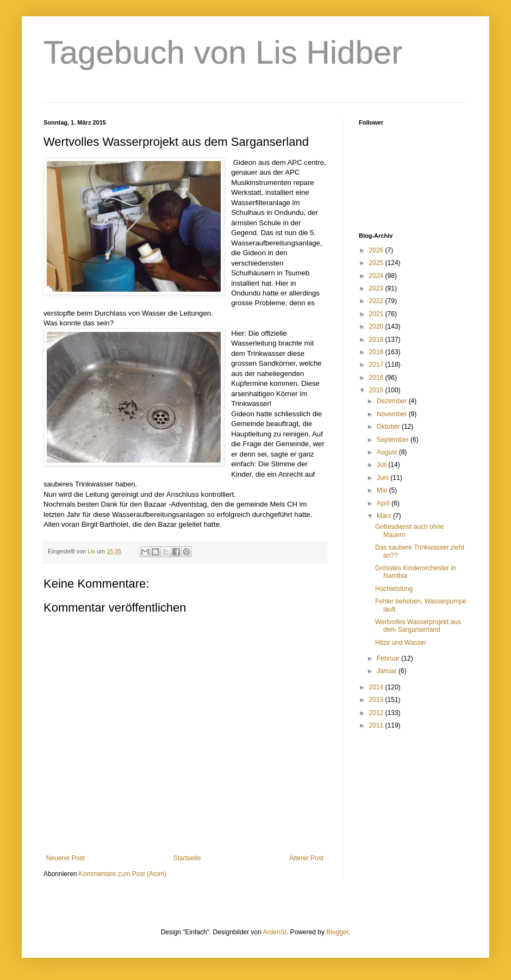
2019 (377, 340)
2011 (377, 725)
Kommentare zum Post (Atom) (123, 874)
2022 (377, 301)
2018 (377, 352)
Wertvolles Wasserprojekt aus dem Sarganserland (418, 626)
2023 (377, 288)
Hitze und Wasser (401, 643)
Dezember (393, 401)
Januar (388, 671)
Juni (384, 478)
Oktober (389, 427)
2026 (377, 250)
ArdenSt (275, 932)
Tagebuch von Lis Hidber (223, 53)
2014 (377, 687)
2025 (377, 263)
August (388, 452)
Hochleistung (394, 589)
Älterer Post (306, 858)
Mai (383, 490)
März (385, 516)
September (394, 440)
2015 (377, 390)
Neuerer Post (66, 858)
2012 (377, 713)
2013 (377, 700)
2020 (377, 326)
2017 (377, 365)
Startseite (187, 858)
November (393, 414)
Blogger (337, 932)
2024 (377, 276)
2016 (377, 378)
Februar (389, 658)
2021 (377, 314)
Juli (382, 465)
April (384, 503)
